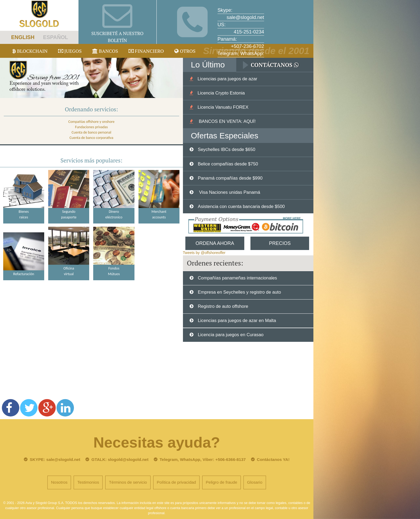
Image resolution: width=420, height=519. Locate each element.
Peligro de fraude (221, 482)
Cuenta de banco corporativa (91, 138)
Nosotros (59, 482)
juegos (70, 51)
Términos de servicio (128, 482)
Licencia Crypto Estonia (221, 93)
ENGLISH (23, 37)
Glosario (255, 482)
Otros (185, 51)
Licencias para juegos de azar (227, 79)
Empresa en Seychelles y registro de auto (239, 292)
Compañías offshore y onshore (91, 122)
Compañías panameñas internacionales (237, 278)
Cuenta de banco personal (91, 132)
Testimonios (88, 482)
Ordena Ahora (215, 243)
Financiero (146, 51)
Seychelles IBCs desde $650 (226, 149)
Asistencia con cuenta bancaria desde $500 (241, 207)
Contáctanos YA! (273, 459)
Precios (280, 243)
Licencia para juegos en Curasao (230, 335)
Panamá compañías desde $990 (230, 178)
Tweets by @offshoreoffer (204, 253)
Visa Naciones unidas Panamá (229, 192)
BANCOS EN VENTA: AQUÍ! (226, 121)
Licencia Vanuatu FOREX (223, 107)
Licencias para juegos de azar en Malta (237, 321)
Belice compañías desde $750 (228, 164)
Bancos (105, 51)
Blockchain (30, 51)
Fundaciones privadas (91, 127)
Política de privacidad (176, 482)
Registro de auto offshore (223, 306)
